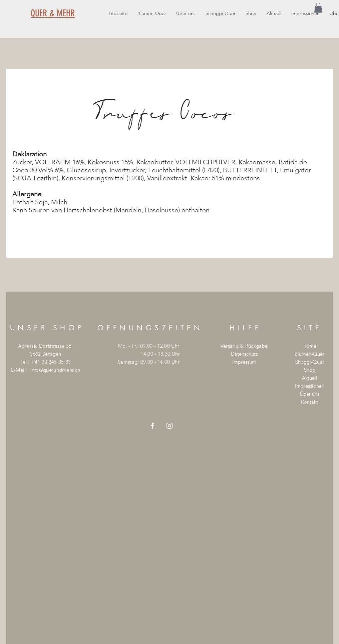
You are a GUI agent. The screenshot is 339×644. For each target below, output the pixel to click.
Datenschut (243, 354)
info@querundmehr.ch (55, 370)
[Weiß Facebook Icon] (152, 426)
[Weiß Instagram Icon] (169, 426)
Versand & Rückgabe (244, 346)
